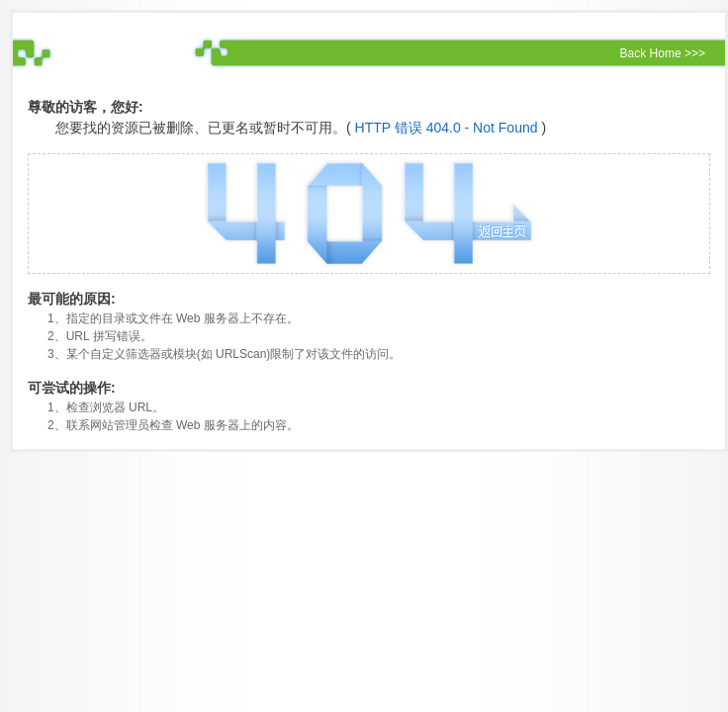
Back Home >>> (663, 53)
